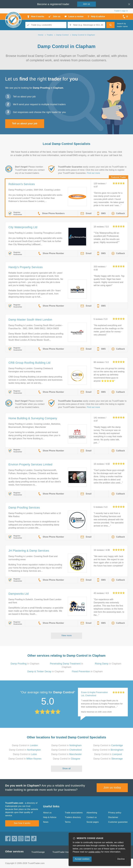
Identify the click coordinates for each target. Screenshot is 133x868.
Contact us (92, 817)
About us (47, 813)
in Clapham (25, 664)
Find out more (93, 173)
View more (67, 635)
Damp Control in (25, 745)
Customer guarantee (118, 822)
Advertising (92, 813)
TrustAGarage (38, 852)
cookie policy (95, 852)
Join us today (112, 787)
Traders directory (73, 817)
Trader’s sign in (121, 11)
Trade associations (74, 813)
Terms (68, 822)
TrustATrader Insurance (64, 852)
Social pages (93, 822)
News (46, 822)
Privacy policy (115, 813)
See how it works (22, 823)
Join (87, 4)
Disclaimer (113, 817)
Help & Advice (50, 817)
